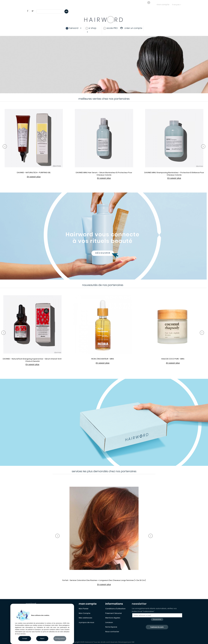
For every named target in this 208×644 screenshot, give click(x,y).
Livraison (109, 622)
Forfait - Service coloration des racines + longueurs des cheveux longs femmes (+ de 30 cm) (104, 580)
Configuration (60, 639)
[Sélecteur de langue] (176, 3)
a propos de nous (86, 622)
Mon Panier (84, 609)
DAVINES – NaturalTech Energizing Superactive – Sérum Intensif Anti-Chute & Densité (32, 360)
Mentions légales (113, 618)
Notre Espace (111, 627)
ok (66, 11)
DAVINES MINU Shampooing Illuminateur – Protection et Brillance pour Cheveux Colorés (174, 174)
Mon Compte (85, 613)
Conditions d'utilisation (115, 609)
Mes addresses (85, 618)
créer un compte (86, 4)
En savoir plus (34, 177)
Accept (25, 638)
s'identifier (71, 4)
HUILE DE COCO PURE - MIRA (173, 359)
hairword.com (157, 627)
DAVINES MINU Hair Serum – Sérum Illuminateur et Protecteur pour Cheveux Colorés (104, 174)
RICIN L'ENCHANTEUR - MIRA (103, 359)
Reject (42, 638)
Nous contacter (112, 632)
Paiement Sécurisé (113, 613)
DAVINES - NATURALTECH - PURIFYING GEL (34, 173)
